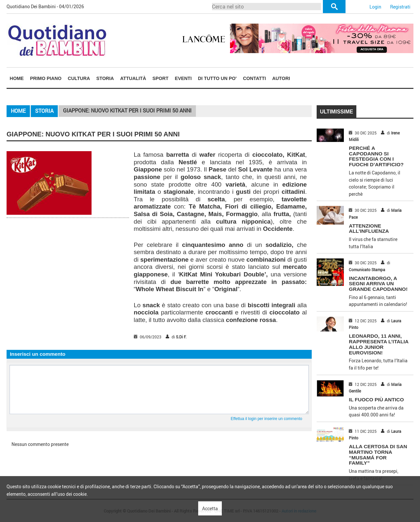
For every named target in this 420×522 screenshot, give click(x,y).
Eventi (183, 78)
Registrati (400, 7)
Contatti (254, 78)
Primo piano (46, 78)
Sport (160, 78)
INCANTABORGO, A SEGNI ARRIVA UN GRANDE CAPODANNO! (378, 284)
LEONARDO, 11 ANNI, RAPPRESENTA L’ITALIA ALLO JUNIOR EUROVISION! (378, 344)
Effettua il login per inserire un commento (266, 419)
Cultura (79, 78)
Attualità (133, 78)
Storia (105, 78)
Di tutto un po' (217, 78)
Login (375, 7)
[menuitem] (17, 78)
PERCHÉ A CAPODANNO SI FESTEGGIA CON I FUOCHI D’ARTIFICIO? (376, 156)
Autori (281, 78)
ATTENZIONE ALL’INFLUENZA (369, 229)
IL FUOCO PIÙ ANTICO (376, 400)
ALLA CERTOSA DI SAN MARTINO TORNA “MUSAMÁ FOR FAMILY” (378, 455)
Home (17, 78)
